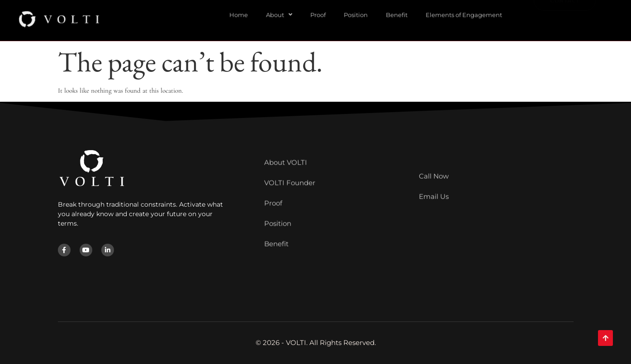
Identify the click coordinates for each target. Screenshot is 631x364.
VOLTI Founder (290, 162)
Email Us (434, 188)
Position (278, 203)
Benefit (276, 223)
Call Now (434, 168)
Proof (273, 182)
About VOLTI (286, 142)
